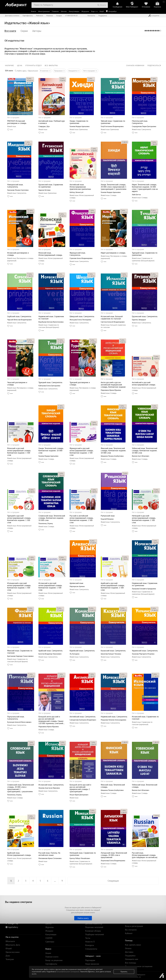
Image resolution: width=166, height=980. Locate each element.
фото (30, 80)
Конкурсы (90, 945)
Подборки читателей (95, 934)
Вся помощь (131, 963)
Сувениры (50, 942)
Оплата (128, 948)
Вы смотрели (131, 930)
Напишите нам (132, 959)
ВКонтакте (10, 941)
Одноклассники (13, 952)
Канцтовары (74, 11)
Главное (55, 11)
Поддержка (103, 16)
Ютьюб (9, 948)
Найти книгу (83, 918)
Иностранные (44, 11)
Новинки (50, 16)
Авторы (37, 31)
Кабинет (129, 933)
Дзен (8, 956)
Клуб (102, 11)
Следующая (113, 881)
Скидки (59, 16)
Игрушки (85, 11)
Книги (34, 11)
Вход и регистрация (134, 926)
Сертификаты (28, 16)
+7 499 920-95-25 (71, 16)
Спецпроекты (91, 949)
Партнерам (90, 960)
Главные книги (52, 957)
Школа (64, 11)
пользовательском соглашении (68, 972)
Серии (24, 31)
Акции (48, 953)
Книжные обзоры (93, 931)
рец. (29, 78)
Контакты (91, 16)
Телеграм (10, 959)
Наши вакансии (92, 964)
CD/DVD (49, 938)
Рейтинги (40, 16)
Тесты (88, 938)
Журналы (50, 927)
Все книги (10, 31)
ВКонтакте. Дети (13, 945)
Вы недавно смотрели (19, 902)
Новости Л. (90, 942)
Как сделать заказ (133, 945)
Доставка (129, 952)
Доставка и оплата (12, 16)
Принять (124, 972)
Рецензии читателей (94, 927)
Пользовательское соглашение (139, 966)
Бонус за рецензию (54, 960)
